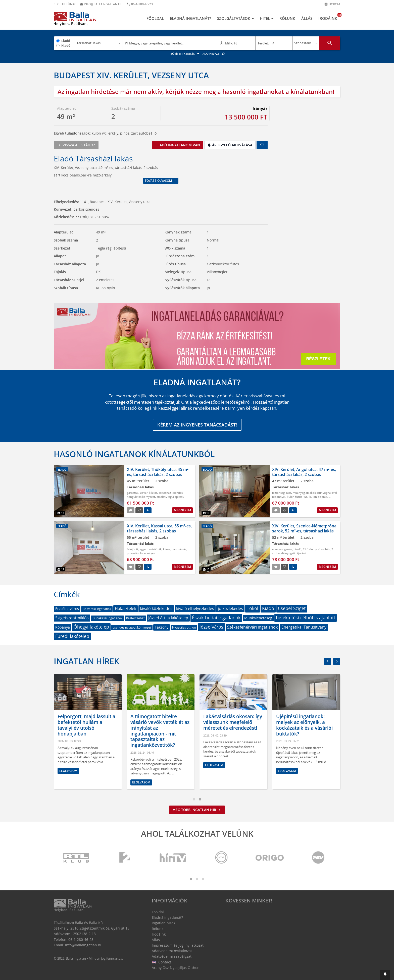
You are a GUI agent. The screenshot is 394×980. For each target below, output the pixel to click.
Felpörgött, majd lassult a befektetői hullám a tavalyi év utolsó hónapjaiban (154, 725)
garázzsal (133, 493)
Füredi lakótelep (72, 636)
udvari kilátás (149, 493)
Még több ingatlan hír (197, 810)
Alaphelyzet (214, 54)
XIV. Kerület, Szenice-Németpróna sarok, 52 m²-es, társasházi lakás (304, 528)
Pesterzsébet (135, 618)
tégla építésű (176, 497)
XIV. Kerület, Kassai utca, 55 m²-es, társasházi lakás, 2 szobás (159, 528)
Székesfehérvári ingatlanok (252, 627)
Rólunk (287, 18)
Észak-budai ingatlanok (216, 618)
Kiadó (66, 45)
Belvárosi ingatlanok (97, 609)
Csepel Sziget (292, 608)
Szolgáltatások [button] (235, 18)
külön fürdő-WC (297, 497)
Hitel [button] (267, 18)
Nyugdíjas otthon (184, 627)
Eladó (66, 41)
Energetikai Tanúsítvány (304, 627)
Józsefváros (211, 627)
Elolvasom (63, 771)
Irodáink (329, 17)
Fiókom (332, 4)
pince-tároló (135, 553)
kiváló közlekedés (156, 608)
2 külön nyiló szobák (316, 549)
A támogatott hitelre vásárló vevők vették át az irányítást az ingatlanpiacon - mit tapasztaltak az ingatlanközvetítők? (228, 731)
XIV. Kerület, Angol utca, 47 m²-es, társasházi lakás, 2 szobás (304, 472)
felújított (133, 549)
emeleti (161, 497)
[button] (385, 975)
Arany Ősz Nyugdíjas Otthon (176, 968)
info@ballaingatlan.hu (101, 4)
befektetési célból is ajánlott (306, 618)
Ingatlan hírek (86, 661)
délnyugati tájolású (294, 553)
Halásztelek (126, 608)
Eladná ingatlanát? (190, 18)
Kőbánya (63, 627)
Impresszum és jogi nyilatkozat (178, 945)
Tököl (253, 608)
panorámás (179, 549)
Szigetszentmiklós (72, 618)
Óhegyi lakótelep (91, 627)
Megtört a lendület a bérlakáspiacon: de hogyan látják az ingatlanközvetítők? (76, 725)
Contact (161, 962)
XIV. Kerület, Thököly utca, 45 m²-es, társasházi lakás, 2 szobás (158, 472)
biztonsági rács (282, 493)
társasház (165, 493)
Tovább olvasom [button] (161, 181)
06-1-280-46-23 (140, 4)
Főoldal (155, 18)
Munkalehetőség (258, 618)
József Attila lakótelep (168, 618)
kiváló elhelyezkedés (195, 608)
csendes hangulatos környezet (155, 495)
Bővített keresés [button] (186, 54)
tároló (298, 549)
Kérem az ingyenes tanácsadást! (197, 425)
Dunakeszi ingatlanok (107, 618)
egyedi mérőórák (151, 549)
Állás (307, 18)
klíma (167, 549)
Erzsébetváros (67, 609)
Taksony (162, 627)
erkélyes (150, 553)
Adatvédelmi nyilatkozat (172, 951)
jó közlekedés (230, 608)
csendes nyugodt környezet (132, 627)
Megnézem (182, 510)
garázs (288, 549)
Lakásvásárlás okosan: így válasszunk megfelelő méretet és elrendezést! (300, 722)
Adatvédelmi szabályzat (172, 956)
